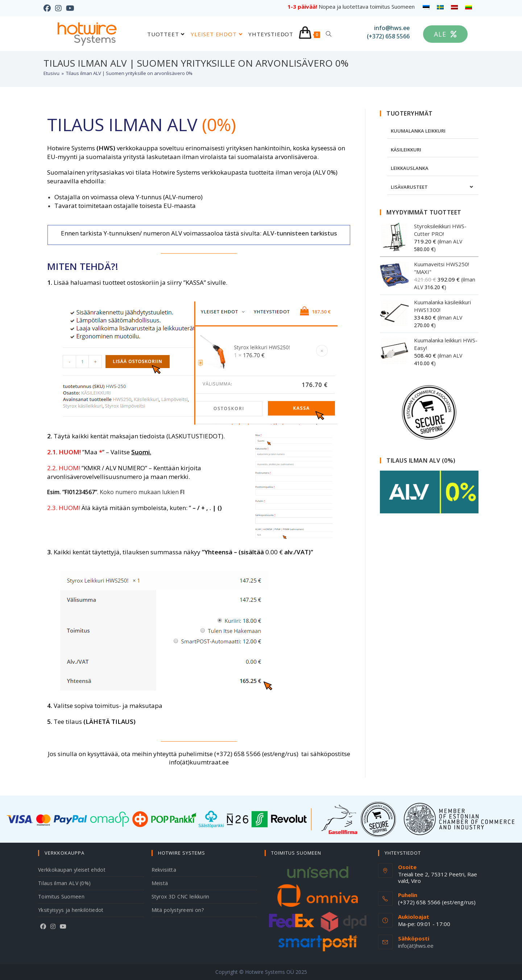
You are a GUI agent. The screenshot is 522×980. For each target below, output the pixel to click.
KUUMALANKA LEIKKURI (418, 131)
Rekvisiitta (164, 870)
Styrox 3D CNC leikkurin (181, 896)
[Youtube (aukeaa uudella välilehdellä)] (70, 8)
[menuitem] (426, 7)
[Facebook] (43, 926)
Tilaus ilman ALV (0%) (64, 883)
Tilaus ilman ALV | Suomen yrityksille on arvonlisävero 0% (129, 73)
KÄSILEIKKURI (406, 150)
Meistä (160, 883)
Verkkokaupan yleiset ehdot (72, 870)
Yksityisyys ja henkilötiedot (71, 910)
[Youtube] (63, 926)
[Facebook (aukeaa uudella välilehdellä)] (48, 8)
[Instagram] (53, 926)
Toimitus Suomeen (61, 896)
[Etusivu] (51, 73)
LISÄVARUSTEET (409, 187)
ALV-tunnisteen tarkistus (300, 233)
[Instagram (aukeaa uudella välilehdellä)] (58, 8)
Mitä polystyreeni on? (178, 910)
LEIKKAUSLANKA (410, 168)
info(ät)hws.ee (416, 946)
